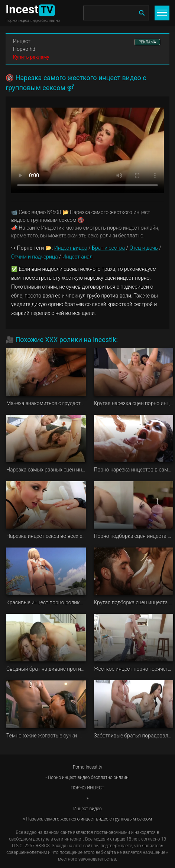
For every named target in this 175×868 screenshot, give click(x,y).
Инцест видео (71, 248)
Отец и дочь (143, 248)
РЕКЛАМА (147, 42)
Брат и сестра (108, 248)
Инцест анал (77, 257)
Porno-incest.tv (87, 767)
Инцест (22, 41)
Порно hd (24, 49)
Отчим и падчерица (34, 257)
